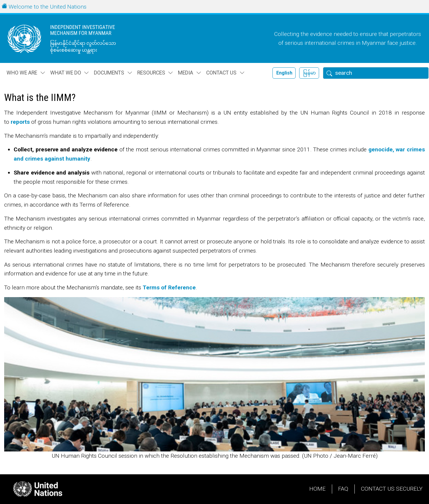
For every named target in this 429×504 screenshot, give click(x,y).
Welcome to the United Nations (48, 7)
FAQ (343, 489)
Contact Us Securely (392, 489)
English (284, 73)
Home (317, 489)
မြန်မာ (309, 73)
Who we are (22, 73)
